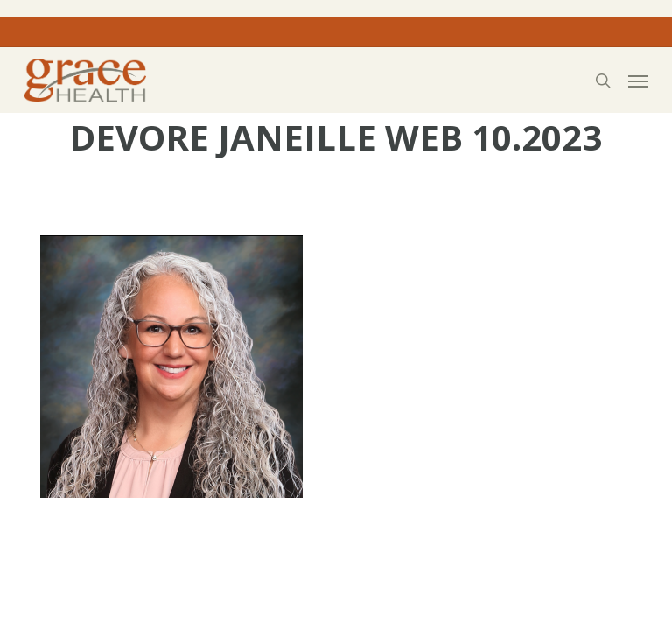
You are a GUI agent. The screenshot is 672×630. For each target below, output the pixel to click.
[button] (638, 80)
